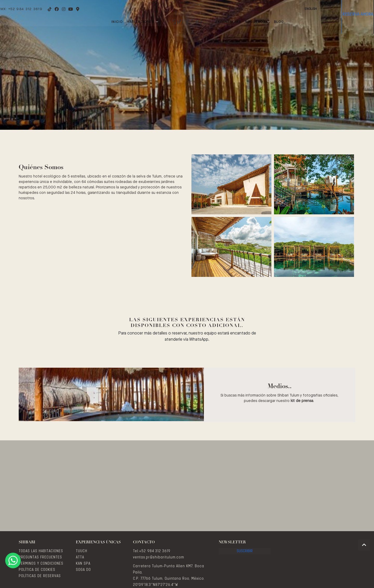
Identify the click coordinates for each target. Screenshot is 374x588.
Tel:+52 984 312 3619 (152, 551)
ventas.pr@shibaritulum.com (159, 557)
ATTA (80, 557)
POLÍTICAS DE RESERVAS (40, 576)
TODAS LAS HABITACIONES (41, 551)
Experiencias (228, 22)
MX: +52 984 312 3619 (34, 9)
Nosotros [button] (258, 22)
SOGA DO (83, 570)
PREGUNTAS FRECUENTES (40, 557)
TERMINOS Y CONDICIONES (41, 564)
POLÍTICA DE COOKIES (37, 570)
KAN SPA (83, 564)
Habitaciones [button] (143, 22)
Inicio (117, 22)
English (286, 9)
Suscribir (245, 554)
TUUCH (82, 551)
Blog (279, 22)
